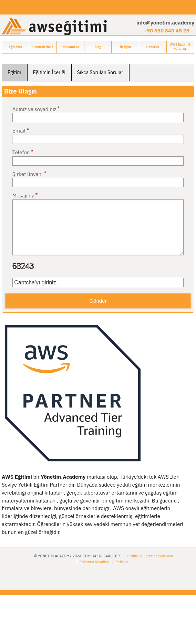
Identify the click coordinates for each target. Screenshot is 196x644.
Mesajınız (25, 195)
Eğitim (14, 72)
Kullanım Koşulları (94, 562)
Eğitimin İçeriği (49, 72)
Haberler (153, 47)
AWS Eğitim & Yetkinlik (180, 47)
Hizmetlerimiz (43, 47)
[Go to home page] (54, 26)
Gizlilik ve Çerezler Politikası (150, 556)
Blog (98, 47)
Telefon (23, 152)
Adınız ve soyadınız (36, 109)
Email (21, 130)
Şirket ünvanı (29, 174)
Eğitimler (15, 47)
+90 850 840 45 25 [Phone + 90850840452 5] (167, 30)
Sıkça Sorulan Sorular (100, 72)
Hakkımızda (70, 47)
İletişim (125, 47)
